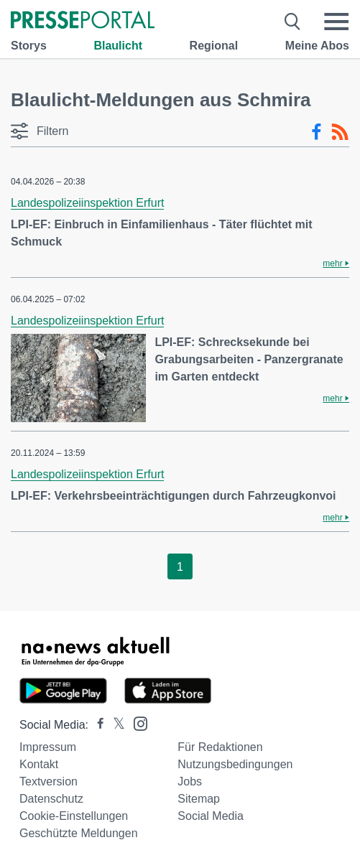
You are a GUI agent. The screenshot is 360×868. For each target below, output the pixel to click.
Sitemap (199, 799)
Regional (214, 46)
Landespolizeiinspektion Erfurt (87, 203)
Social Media (211, 816)
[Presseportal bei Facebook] (96, 725)
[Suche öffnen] (293, 22)
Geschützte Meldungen (79, 833)
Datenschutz (51, 799)
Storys (29, 46)
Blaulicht (118, 46)
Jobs (190, 781)
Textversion (49, 781)
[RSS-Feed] (340, 132)
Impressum (48, 747)
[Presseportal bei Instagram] (136, 723)
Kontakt (39, 764)
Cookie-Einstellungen (74, 816)
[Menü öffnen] (336, 22)
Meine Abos (317, 46)
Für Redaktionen (220, 747)
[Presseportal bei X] (115, 725)
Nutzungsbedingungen (235, 764)
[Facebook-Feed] (317, 132)
